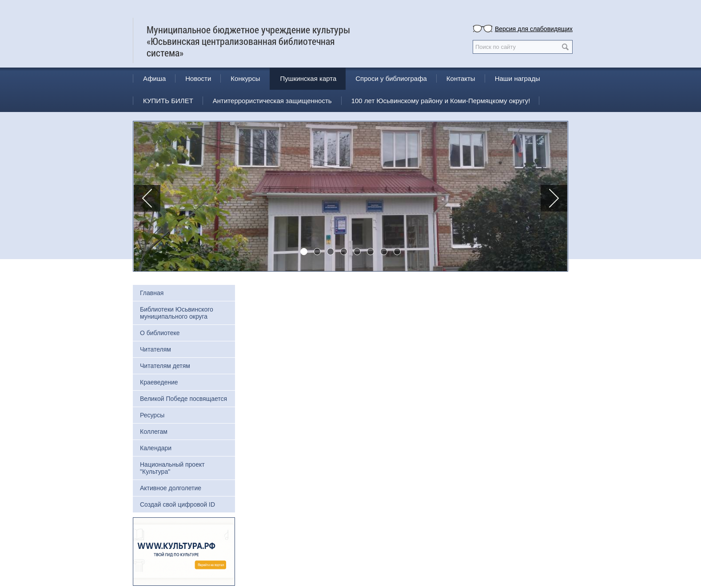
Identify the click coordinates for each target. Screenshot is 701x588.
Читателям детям (165, 366)
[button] (147, 198)
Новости (198, 78)
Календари (156, 448)
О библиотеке (160, 333)
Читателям (155, 349)
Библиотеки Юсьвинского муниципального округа (177, 313)
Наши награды (518, 78)
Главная (152, 293)
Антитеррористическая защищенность (272, 101)
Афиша (154, 78)
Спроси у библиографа (391, 78)
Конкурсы (245, 78)
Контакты (461, 78)
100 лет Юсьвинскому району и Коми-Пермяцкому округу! (441, 101)
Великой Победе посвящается (183, 399)
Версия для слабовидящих (534, 29)
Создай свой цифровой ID (177, 504)
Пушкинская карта (308, 78)
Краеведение (159, 382)
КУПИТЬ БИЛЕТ (168, 101)
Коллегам (154, 432)
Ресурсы (152, 415)
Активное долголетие (171, 488)
